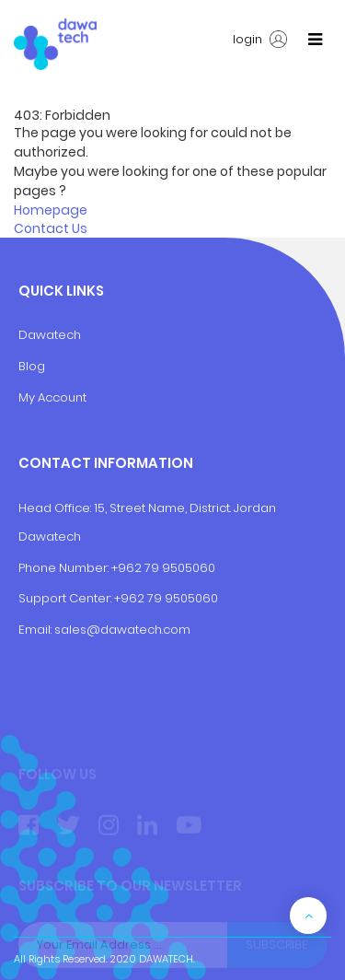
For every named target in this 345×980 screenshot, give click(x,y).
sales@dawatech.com (122, 630)
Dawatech (50, 335)
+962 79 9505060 (163, 568)
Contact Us (51, 228)
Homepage (51, 210)
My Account (52, 397)
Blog (32, 366)
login (260, 40)
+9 (121, 598)
